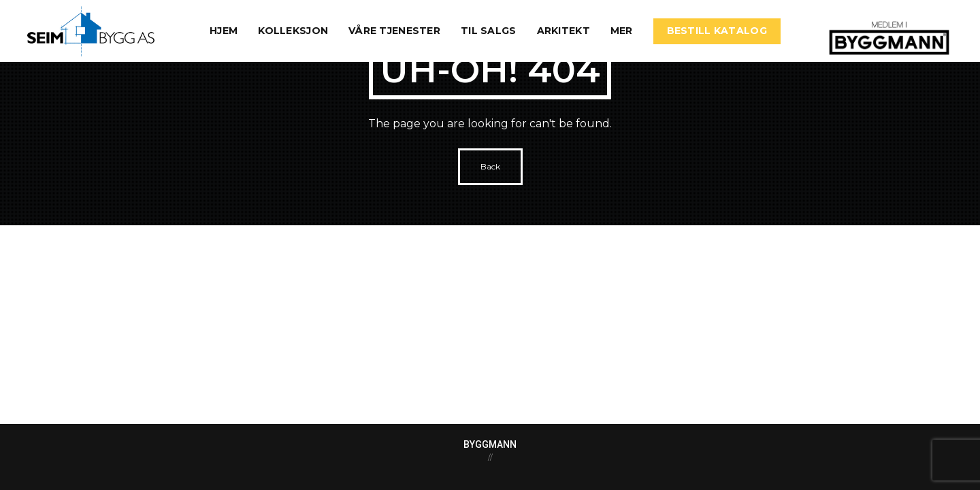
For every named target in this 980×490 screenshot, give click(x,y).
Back (490, 166)
